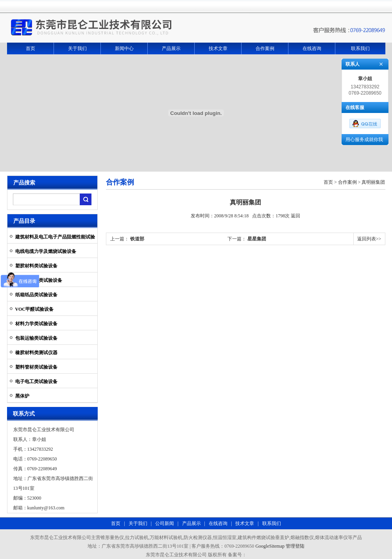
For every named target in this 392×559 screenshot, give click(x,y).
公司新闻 (164, 523)
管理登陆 (295, 546)
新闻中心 (124, 48)
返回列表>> (369, 239)
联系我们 (360, 48)
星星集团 (257, 239)
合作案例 (265, 48)
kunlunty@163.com (46, 508)
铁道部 (137, 239)
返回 (295, 216)
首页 (30, 48)
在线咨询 (312, 48)
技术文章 (218, 48)
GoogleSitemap (270, 546)
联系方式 (24, 414)
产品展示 (171, 48)
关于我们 (77, 48)
